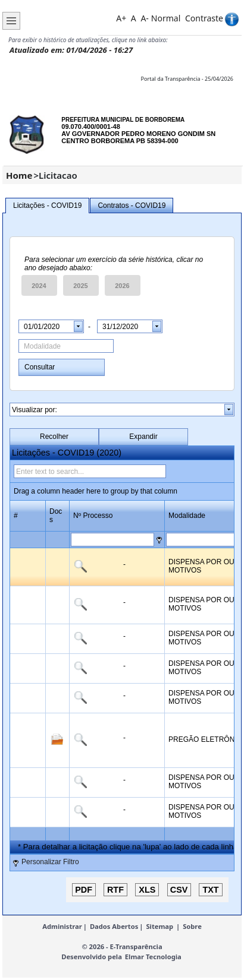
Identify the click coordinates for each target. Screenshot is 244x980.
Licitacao (58, 175)
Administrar (62, 926)
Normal (166, 18)
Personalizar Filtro (50, 862)
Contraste (204, 18)
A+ (121, 18)
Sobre (192, 926)
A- (144, 18)
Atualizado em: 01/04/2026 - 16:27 (71, 50)
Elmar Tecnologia (153, 957)
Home (19, 175)
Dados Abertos (114, 926)
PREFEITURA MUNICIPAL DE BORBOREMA (123, 120)
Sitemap (159, 926)
